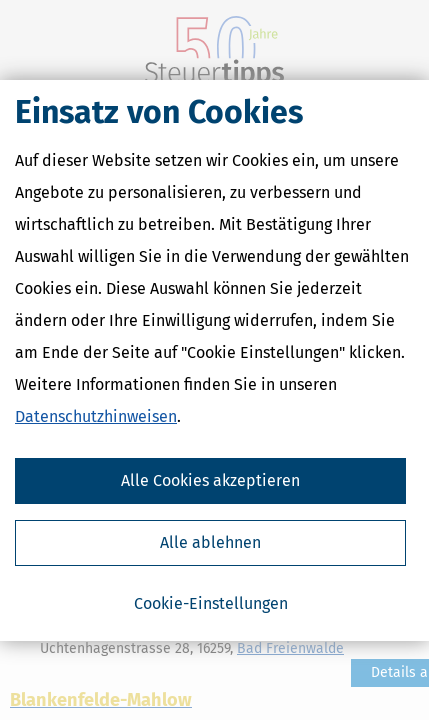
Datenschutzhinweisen (96, 416)
